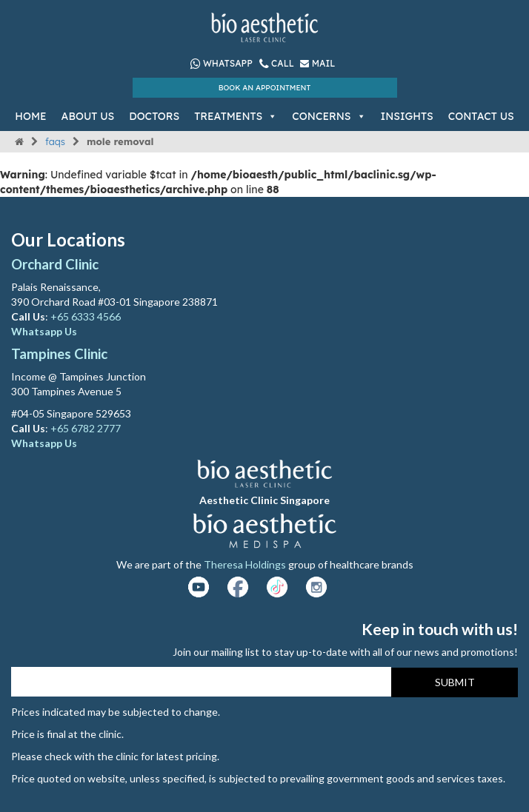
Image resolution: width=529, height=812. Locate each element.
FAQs (55, 141)
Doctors (154, 116)
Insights (407, 116)
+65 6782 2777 (86, 428)
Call (278, 63)
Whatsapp (222, 63)
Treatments (236, 116)
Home (30, 116)
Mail (317, 63)
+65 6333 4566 (87, 316)
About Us (88, 116)
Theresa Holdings (245, 564)
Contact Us (481, 116)
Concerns (329, 116)
